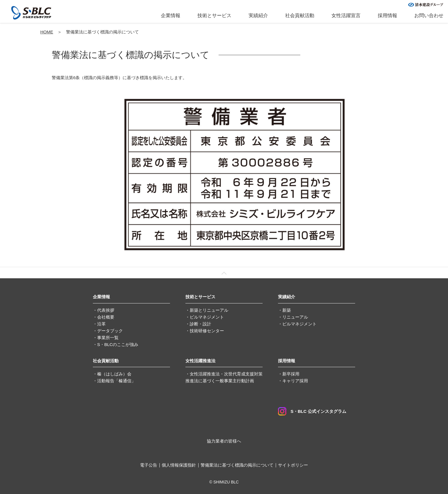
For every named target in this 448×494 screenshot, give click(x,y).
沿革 (101, 324)
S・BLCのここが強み (118, 344)
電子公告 (149, 465)
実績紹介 (258, 16)
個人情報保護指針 (179, 465)
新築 (287, 310)
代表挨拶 (106, 310)
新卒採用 (291, 374)
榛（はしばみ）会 (114, 374)
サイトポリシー (293, 465)
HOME (47, 32)
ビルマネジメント (207, 317)
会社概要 (106, 317)
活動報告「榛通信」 (116, 381)
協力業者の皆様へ (224, 441)
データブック (110, 331)
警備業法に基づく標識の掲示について (237, 465)
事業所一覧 (108, 338)
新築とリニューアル (209, 310)
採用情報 (387, 16)
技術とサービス (214, 16)
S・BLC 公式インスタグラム (312, 411)
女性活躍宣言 (346, 16)
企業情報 (171, 16)
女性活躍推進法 (200, 361)
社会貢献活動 (300, 16)
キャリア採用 (295, 381)
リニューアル (295, 317)
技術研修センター (207, 331)
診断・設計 (200, 324)
